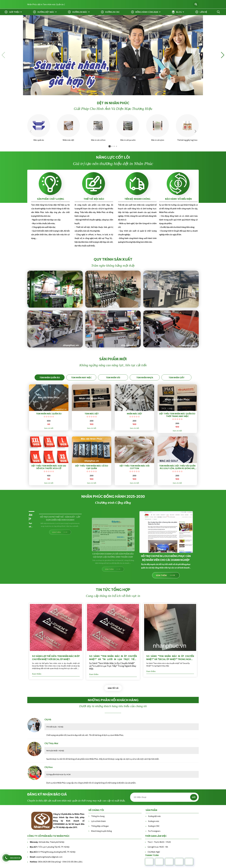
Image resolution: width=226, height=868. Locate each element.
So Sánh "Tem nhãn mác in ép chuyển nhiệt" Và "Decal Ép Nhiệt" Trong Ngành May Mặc (169, 658)
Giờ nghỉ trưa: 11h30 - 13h (158, 847)
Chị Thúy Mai (51, 743)
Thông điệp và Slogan (100, 826)
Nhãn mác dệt (68, 140)
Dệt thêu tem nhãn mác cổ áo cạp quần (92, 467)
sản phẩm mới (113, 359)
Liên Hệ (203, 12)
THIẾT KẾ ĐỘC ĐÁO (94, 199)
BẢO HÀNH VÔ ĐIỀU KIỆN (178, 199)
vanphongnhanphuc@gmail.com (46, 857)
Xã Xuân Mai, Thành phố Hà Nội (47, 842)
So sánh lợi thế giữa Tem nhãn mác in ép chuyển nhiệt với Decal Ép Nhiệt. (55, 658)
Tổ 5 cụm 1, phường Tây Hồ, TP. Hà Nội (50, 847)
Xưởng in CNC (112, 12)
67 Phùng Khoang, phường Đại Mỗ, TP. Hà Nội (53, 852)
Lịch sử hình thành (99, 821)
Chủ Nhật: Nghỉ (154, 852)
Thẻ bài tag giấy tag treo (187, 140)
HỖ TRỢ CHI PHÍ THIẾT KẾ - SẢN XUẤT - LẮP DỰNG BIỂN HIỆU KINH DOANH (59, 558)
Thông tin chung (98, 816)
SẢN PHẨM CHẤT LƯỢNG (50, 199)
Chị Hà (48, 719)
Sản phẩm (151, 810)
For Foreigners (154, 831)
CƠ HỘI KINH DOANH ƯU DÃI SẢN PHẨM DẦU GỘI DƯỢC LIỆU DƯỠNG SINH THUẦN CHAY (112, 555)
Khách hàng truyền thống (101, 831)
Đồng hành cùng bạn (147, 12)
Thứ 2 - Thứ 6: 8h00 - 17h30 (159, 842)
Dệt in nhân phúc (113, 103)
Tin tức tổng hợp (113, 590)
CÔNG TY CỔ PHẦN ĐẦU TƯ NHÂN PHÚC (48, 836)
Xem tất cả (113, 688)
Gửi (194, 797)
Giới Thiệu (14, 12)
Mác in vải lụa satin (127, 140)
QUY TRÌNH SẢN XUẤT (113, 259)
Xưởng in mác (80, 12)
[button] (3, 55)
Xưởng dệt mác (46, 12)
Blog (179, 12)
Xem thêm (35, 674)
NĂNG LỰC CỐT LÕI (113, 157)
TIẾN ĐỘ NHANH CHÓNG (137, 199)
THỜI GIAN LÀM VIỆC (156, 836)
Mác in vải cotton (98, 140)
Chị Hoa (48, 767)
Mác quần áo (38, 140)
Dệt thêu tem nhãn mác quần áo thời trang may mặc (177, 415)
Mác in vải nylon (157, 140)
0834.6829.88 (15, 858)
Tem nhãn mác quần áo (49, 414)
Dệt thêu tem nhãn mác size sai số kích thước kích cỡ (49, 467)
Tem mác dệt (92, 414)
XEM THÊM (56, 572)
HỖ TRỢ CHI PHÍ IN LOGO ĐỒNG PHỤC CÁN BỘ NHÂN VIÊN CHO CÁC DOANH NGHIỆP (165, 556)
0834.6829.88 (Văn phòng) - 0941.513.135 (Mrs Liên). (56, 862)
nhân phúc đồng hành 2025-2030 (113, 496)
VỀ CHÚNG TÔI (96, 810)
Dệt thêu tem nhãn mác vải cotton (134, 467)
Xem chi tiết (49, 428)
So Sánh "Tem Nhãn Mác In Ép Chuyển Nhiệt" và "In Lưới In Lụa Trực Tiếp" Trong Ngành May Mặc (112, 658)
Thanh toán (152, 855)
